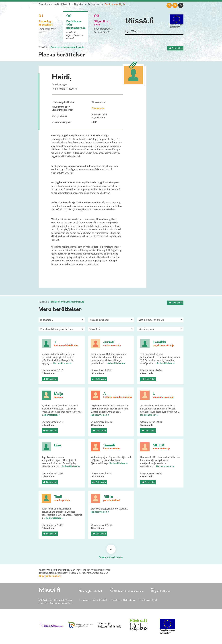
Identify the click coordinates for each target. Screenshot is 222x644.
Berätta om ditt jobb (115, 5)
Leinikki (159, 342)
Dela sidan (177, 48)
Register (79, 5)
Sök (128, 31)
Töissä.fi (43, 47)
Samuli (109, 445)
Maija (59, 394)
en (169, 5)
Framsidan (44, 5)
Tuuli (58, 497)
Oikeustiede (98, 109)
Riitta (108, 497)
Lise (58, 445)
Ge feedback (94, 5)
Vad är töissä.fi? (62, 5)
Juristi (109, 342)
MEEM (159, 445)
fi (175, 5)
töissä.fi (139, 21)
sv (181, 5)
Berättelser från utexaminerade (67, 47)
